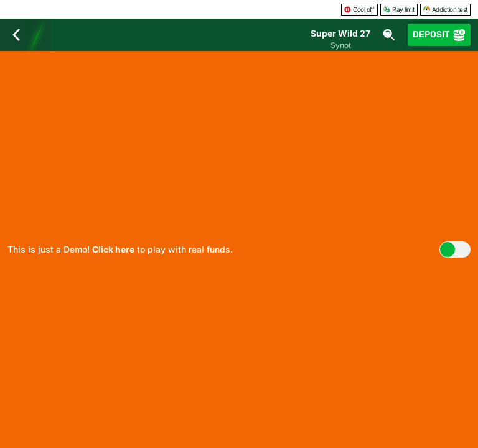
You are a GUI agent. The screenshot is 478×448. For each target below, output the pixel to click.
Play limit (399, 9)
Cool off (359, 9)
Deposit (439, 35)
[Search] (389, 35)
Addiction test (445, 9)
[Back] (16, 35)
